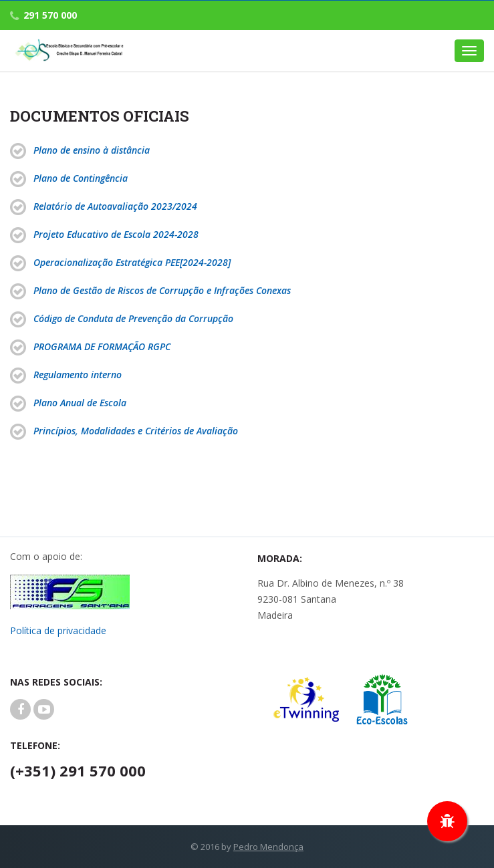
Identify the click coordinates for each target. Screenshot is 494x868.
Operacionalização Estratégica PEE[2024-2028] (132, 262)
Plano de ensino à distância (92, 150)
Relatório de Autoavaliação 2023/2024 (115, 206)
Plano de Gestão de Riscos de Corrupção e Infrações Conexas (162, 290)
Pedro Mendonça (268, 847)
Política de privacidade (58, 630)
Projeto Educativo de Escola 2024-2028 (116, 234)
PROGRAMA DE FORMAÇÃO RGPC (102, 346)
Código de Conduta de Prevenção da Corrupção (133, 318)
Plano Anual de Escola (80, 403)
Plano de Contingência (81, 178)
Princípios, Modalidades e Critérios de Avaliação (136, 431)
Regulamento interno (78, 375)
